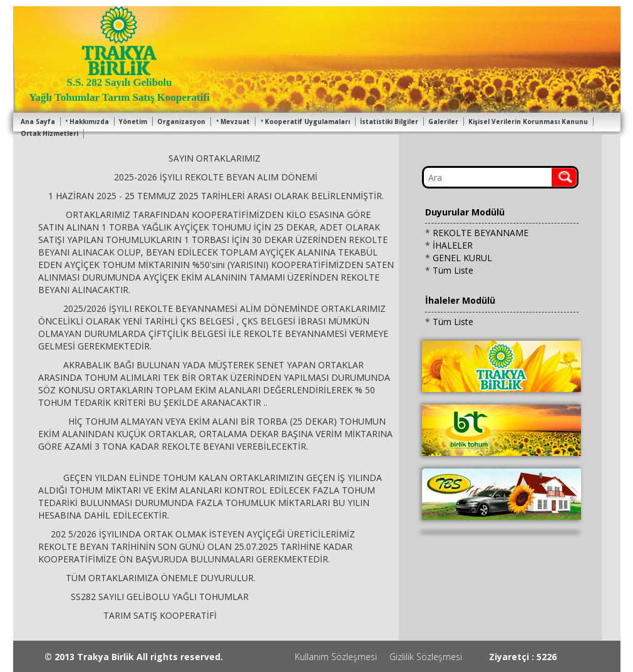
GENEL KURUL (462, 258)
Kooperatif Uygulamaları (305, 121)
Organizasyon (181, 121)
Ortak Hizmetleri (49, 133)
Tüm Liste (453, 270)
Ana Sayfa (38, 121)
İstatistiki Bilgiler (389, 121)
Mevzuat (233, 121)
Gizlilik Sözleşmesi (426, 657)
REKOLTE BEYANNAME (481, 233)
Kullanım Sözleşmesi (336, 657)
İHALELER (453, 245)
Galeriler (443, 121)
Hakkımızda (87, 121)
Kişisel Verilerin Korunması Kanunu (528, 121)
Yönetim (133, 121)
